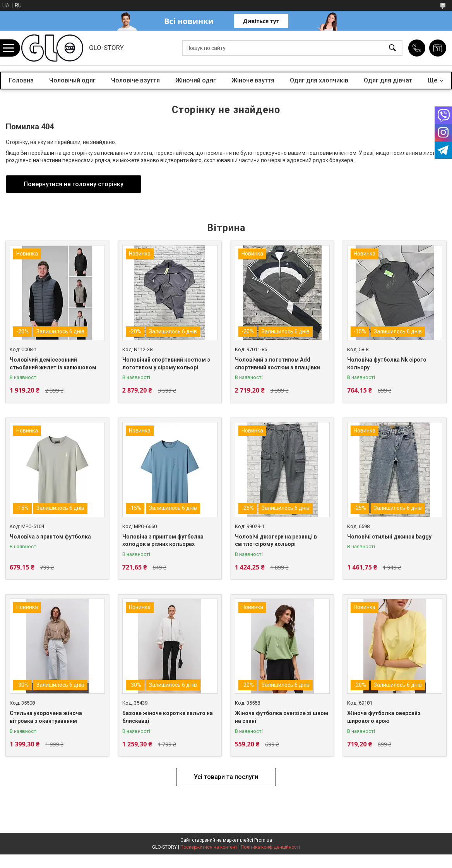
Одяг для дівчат (388, 80)
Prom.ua (263, 840)
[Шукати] (392, 48)
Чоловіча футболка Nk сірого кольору (387, 364)
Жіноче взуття (253, 80)
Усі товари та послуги (226, 777)
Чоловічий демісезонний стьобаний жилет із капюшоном (53, 364)
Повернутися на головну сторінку (74, 184)
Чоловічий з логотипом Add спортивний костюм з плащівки (277, 364)
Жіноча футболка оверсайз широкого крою (384, 717)
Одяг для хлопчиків (319, 80)
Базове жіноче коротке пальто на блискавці (168, 717)
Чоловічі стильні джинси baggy (389, 537)
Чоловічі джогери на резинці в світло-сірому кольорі (276, 540)
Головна (21, 80)
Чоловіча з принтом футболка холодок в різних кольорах (163, 540)
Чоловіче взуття (135, 80)
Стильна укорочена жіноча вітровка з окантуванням (46, 717)
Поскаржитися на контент (209, 847)
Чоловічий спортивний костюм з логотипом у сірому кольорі (166, 364)
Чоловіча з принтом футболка (50, 537)
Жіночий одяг (196, 80)
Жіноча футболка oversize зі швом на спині (282, 717)
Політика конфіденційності (270, 847)
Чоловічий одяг (72, 80)
